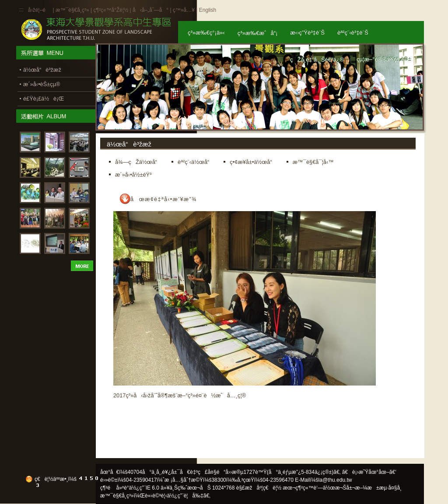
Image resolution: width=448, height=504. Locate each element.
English (208, 10)
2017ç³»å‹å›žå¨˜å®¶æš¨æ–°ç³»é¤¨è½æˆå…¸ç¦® (180, 395)
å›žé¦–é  (40, 10)
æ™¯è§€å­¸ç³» (73, 10)
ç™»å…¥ (184, 10)
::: (21, 10)
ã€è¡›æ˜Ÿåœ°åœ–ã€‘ (369, 472)
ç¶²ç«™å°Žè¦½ (111, 10)
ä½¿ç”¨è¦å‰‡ (185, 496)
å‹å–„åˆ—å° (150, 10)
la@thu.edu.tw (335, 480)
